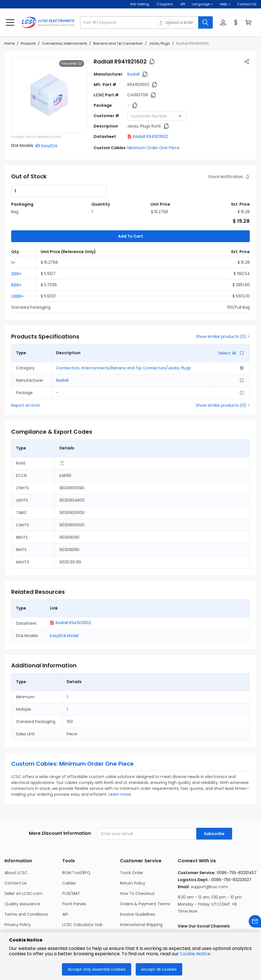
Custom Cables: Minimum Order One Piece (72, 736)
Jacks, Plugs (159, 43)
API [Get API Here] (183, 4)
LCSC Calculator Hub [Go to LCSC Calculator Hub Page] (82, 897)
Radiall (133, 74)
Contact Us (247, 4)
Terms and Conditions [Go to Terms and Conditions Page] (26, 886)
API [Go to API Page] (65, 886)
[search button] (205, 22)
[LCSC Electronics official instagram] (182, 912)
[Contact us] (255, 922)
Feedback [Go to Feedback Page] (130, 907)
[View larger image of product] (49, 95)
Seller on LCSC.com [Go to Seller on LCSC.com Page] (23, 866)
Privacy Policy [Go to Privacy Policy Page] (18, 897)
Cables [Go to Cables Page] (69, 855)
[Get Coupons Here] (165, 4)
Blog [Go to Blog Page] (9, 918)
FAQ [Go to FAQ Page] (124, 918)
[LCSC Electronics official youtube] (242, 912)
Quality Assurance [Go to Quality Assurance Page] (22, 876)
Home (10, 43)
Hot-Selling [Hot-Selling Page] (140, 4)
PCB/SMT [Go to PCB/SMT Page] (71, 866)
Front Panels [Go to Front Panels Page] (74, 876)
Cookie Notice (195, 954)
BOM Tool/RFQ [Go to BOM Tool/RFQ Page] (76, 845)
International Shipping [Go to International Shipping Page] (141, 897)
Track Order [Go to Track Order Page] (132, 845)
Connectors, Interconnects (65, 43)
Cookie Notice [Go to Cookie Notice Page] (18, 907)
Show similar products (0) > (223, 309)
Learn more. (120, 767)
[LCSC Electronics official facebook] (197, 912)
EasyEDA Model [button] (64, 608)
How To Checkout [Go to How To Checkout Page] (137, 866)
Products (28, 43)
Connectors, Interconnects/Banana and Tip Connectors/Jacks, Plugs (123, 340)
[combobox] (157, 116)
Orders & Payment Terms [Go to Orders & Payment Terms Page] (145, 876)
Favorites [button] (72, 63)
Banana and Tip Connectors (118, 43)
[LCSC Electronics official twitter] (227, 912)
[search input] (140, 22)
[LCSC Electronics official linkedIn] (212, 912)
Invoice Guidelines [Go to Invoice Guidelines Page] (138, 886)
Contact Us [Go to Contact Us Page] (16, 855)
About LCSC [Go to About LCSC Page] (16, 845)
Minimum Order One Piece (153, 148)
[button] (202, 4)
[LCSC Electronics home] (48, 22)
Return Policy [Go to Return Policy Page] (133, 855)
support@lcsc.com (209, 859)
